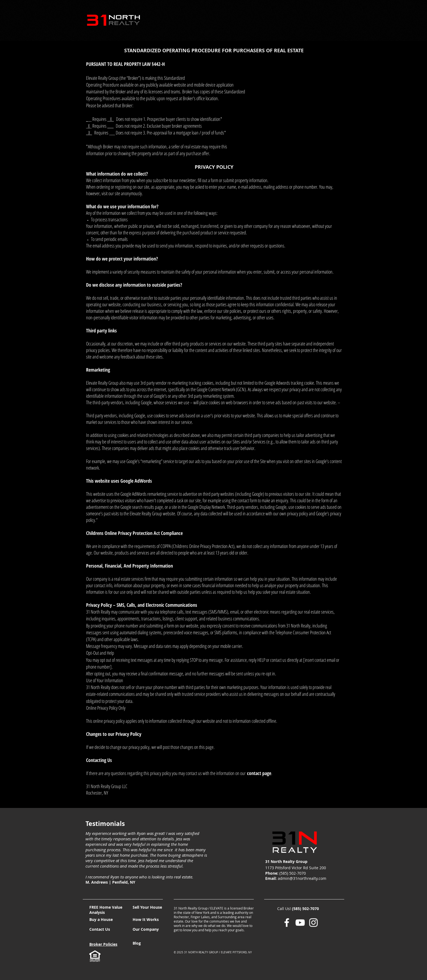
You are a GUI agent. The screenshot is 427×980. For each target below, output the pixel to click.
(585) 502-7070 (305, 909)
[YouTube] (300, 923)
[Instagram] (313, 923)
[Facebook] (287, 923)
